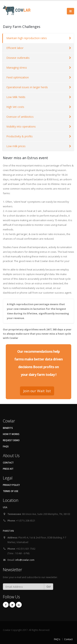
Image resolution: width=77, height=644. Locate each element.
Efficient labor (15, 48)
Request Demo (11, 440)
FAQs (6, 446)
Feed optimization (18, 77)
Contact (8, 463)
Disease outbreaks (18, 58)
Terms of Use (11, 491)
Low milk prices (16, 146)
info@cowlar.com (25, 560)
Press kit (8, 469)
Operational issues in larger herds (27, 87)
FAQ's (57, 639)
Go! (49, 586)
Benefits (8, 428)
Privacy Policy (11, 485)
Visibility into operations (21, 126)
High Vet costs (15, 107)
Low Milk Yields (16, 97)
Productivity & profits (19, 136)
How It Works (11, 434)
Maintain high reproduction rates (27, 38)
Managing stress (17, 68)
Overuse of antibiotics (20, 117)
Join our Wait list (37, 391)
